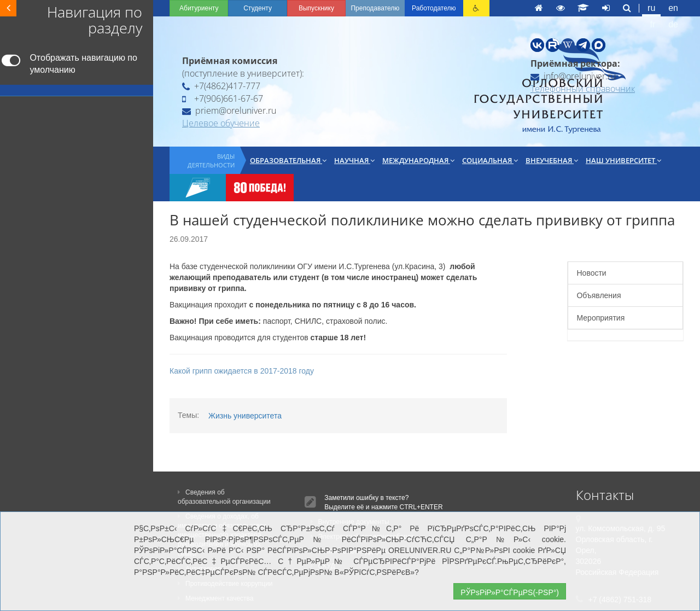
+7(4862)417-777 (221, 86)
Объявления (599, 295)
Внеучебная (552, 160)
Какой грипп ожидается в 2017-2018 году (242, 371)
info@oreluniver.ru (573, 76)
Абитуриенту (199, 8)
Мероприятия (600, 318)
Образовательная (288, 160)
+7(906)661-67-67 (223, 98)
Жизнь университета (245, 416)
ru (651, 8)
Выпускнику (316, 8)
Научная (354, 160)
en (673, 8)
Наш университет (623, 160)
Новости (591, 273)
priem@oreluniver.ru (229, 110)
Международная (418, 160)
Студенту (258, 8)
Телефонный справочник (583, 89)
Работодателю (434, 8)
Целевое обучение (221, 123)
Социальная (490, 160)
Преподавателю (375, 8)
